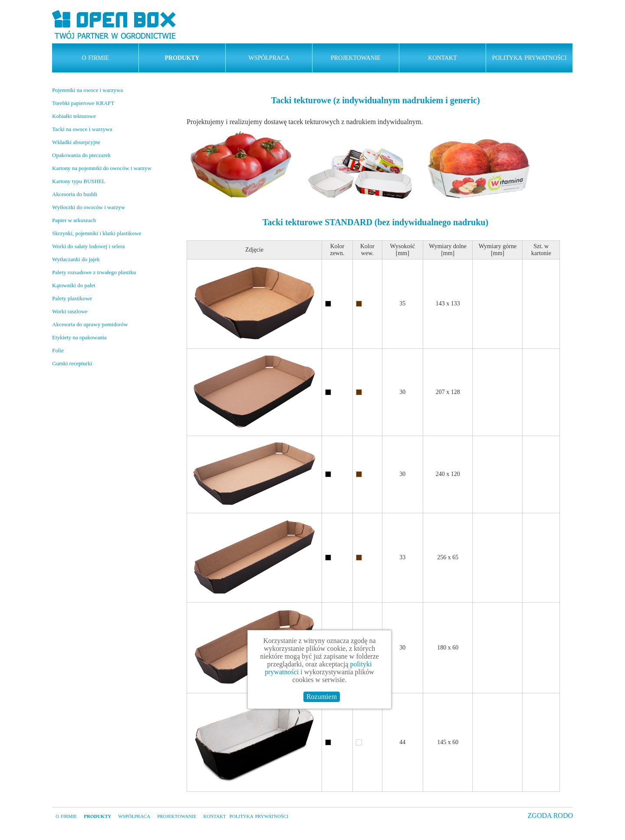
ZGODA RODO (550, 815)
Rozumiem (322, 697)
